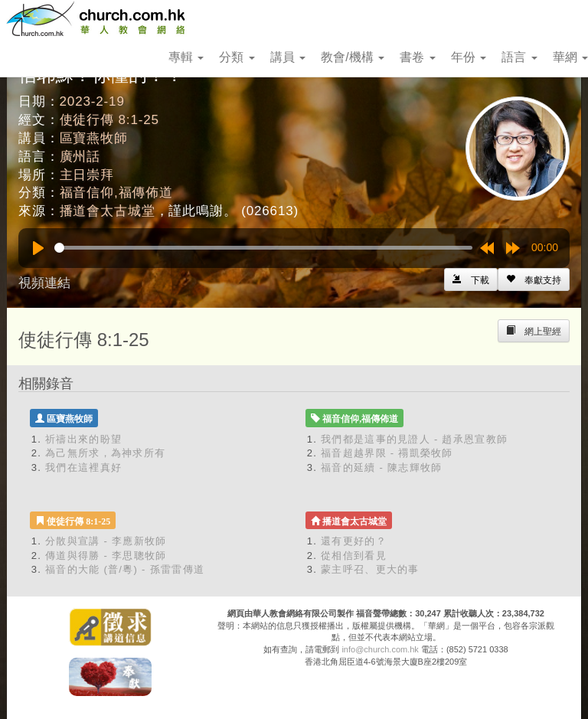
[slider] (263, 248)
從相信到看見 (354, 556)
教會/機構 (353, 57)
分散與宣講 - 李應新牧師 (106, 541)
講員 (288, 57)
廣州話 (80, 157)
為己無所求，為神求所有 (105, 453)
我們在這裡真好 (83, 467)
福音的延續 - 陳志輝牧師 (381, 467)
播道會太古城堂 (108, 211)
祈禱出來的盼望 (83, 439)
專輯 (186, 57)
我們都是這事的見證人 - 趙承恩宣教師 (414, 439)
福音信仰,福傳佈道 (116, 193)
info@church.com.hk (380, 649)
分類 (237, 57)
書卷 (417, 57)
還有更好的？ (354, 541)
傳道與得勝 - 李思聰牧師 (106, 556)
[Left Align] (534, 279)
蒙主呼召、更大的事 (370, 569)
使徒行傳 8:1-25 (109, 120)
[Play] (38, 248)
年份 (469, 57)
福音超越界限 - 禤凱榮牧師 (387, 453)
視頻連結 (44, 283)
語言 (519, 57)
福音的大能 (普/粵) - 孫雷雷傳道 (125, 569)
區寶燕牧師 (94, 138)
